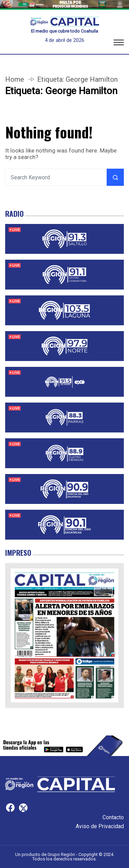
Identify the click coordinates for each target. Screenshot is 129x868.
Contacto (113, 817)
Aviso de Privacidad (100, 826)
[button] (119, 44)
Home (15, 79)
